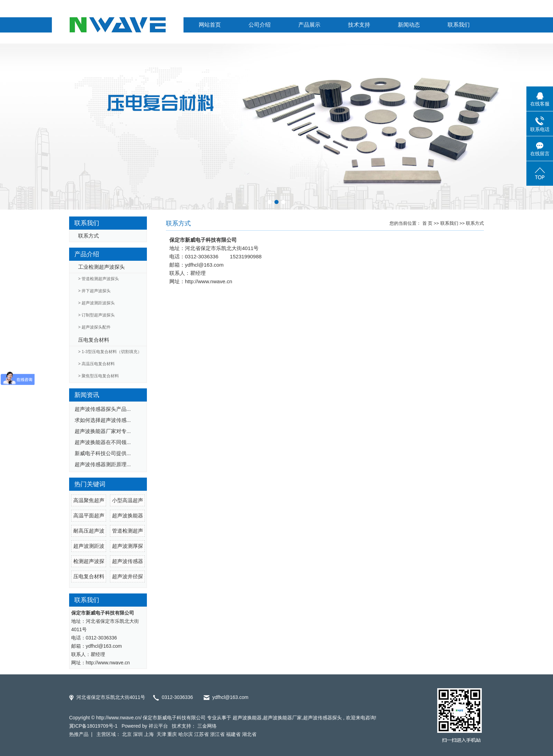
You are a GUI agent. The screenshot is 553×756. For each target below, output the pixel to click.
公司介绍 (260, 25)
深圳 (138, 734)
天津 (161, 734)
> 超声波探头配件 (94, 327)
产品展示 (309, 25)
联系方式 (88, 236)
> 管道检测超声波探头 (99, 279)
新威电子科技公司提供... (103, 453)
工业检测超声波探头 (101, 267)
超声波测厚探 (128, 546)
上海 (150, 734)
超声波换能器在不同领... (103, 442)
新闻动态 (409, 25)
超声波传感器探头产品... (103, 409)
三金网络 (207, 726)
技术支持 (359, 25)
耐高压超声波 (89, 531)
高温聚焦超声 (89, 500)
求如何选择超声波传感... (103, 420)
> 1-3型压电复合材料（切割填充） (110, 352)
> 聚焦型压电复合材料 (99, 376)
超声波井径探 (128, 576)
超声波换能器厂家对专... (103, 431)
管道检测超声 (128, 531)
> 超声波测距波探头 (96, 303)
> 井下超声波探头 (94, 291)
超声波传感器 (128, 561)
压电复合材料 (94, 340)
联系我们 (459, 25)
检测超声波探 (89, 561)
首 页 (428, 223)
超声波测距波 (89, 546)
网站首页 (210, 25)
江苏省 (201, 734)
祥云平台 (158, 726)
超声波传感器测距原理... (103, 464)
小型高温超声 (128, 500)
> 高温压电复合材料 (96, 364)
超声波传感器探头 (322, 718)
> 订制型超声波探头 (96, 315)
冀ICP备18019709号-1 (93, 726)
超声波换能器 (128, 515)
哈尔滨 (186, 734)
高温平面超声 (89, 515)
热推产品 (79, 734)
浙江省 (217, 734)
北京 (127, 734)
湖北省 (249, 734)
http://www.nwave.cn (209, 281)
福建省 (233, 734)
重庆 (172, 734)
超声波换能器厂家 (282, 718)
